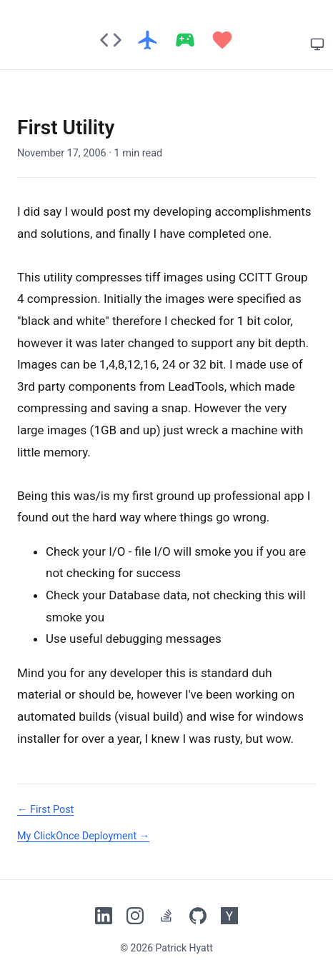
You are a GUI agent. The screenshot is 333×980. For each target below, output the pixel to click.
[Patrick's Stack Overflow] (166, 916)
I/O (162, 551)
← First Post (45, 810)
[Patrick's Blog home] (166, 40)
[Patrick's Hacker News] (229, 916)
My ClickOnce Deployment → (83, 836)
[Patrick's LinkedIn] (104, 916)
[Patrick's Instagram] (135, 916)
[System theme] (317, 44)
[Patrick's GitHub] (198, 916)
